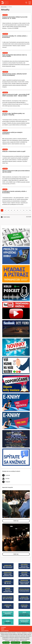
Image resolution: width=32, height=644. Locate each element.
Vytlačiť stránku (5, 217)
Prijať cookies (6, 643)
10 (30, 210)
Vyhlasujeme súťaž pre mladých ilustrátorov (12, 133)
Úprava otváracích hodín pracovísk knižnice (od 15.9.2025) (16, 171)
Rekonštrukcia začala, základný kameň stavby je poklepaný (14, 74)
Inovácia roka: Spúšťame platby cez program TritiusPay (13, 114)
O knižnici (3, 627)
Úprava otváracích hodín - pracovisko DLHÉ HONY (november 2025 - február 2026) (16, 95)
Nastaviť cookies (26, 643)
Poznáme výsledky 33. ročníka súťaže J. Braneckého (15, 37)
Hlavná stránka (4, 7)
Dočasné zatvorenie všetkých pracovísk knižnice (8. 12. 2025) (15, 18)
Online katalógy (5, 630)
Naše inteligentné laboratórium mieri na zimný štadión (15, 56)
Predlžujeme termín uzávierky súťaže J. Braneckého (15, 192)
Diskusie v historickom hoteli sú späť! (14, 151)
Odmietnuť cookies (16, 643)
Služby (3, 629)
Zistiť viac (16, 521)
